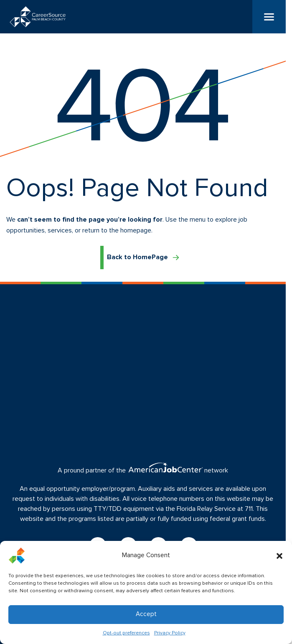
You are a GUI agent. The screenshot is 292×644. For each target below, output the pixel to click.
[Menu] (269, 17)
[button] (279, 556)
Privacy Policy (170, 633)
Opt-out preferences (126, 633)
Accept (146, 614)
